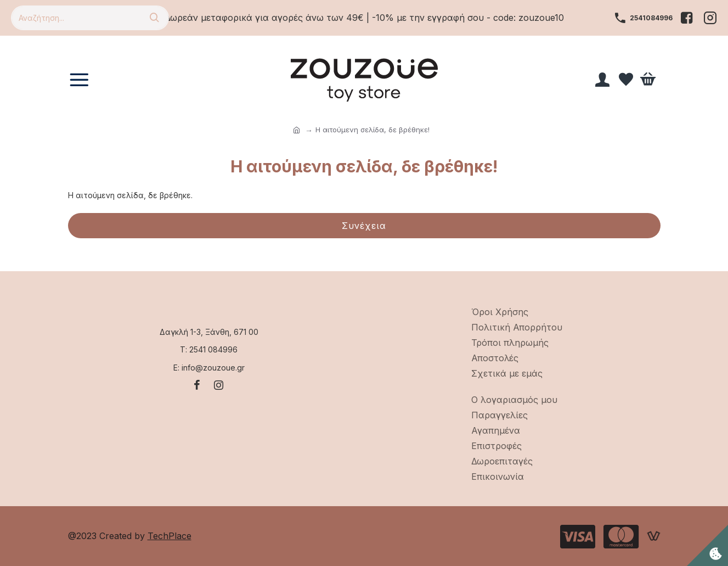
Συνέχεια (364, 226)
